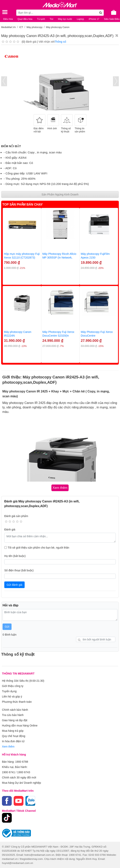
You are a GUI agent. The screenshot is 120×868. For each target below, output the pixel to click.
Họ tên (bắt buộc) (15, 556)
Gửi (7, 627)
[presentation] (4, 81)
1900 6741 (8, 772)
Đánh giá (10, 529)
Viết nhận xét (47, 42)
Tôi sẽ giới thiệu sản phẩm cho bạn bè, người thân (39, 548)
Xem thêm (8, 747)
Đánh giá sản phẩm (16, 516)
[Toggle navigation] (5, 12)
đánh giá (31, 42)
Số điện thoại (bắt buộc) (19, 570)
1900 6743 (24, 772)
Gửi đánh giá (15, 585)
